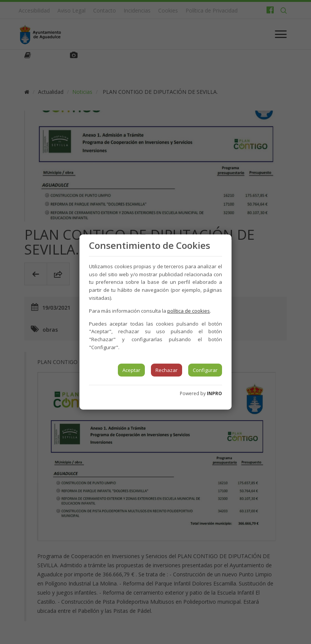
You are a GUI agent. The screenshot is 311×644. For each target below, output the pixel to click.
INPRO (214, 393)
